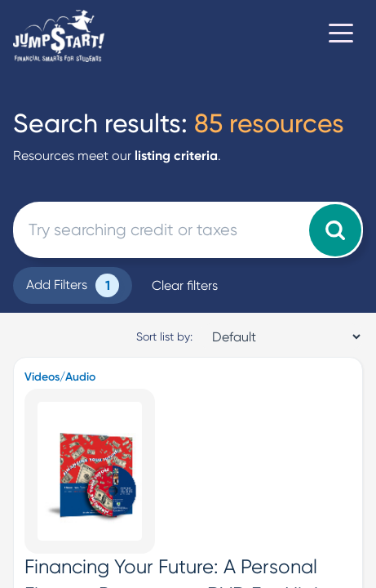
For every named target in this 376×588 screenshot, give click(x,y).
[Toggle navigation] (341, 36)
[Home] (59, 36)
